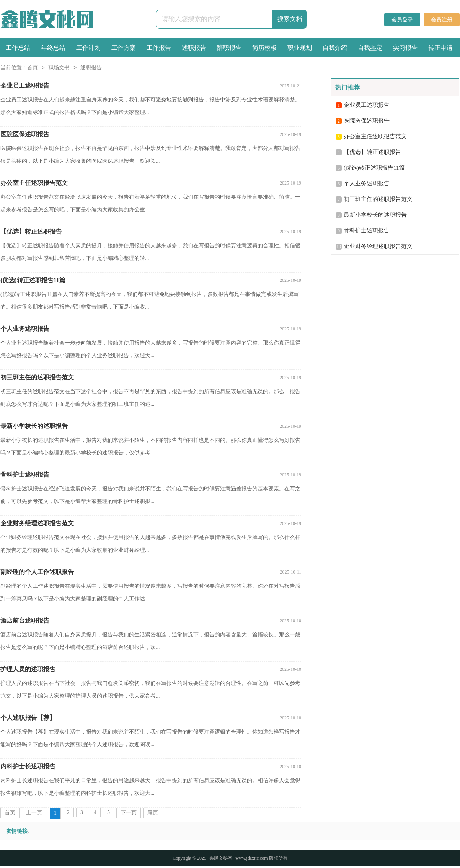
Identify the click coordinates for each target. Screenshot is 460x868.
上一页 (34, 813)
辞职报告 (229, 48)
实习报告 (405, 48)
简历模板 (264, 48)
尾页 (153, 813)
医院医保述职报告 (25, 134)
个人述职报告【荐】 (28, 718)
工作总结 (18, 48)
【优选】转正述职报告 (31, 231)
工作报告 (159, 48)
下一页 (129, 813)
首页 (33, 68)
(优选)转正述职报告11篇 (33, 280)
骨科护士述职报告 (25, 475)
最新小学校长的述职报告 (34, 426)
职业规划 (300, 48)
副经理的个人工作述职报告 (37, 572)
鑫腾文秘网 (221, 858)
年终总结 (53, 48)
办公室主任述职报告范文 (34, 183)
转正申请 (440, 48)
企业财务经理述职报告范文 (37, 523)
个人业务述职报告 (25, 329)
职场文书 (59, 68)
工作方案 (124, 48)
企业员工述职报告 (25, 86)
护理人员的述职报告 (28, 669)
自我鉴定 (370, 48)
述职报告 (194, 48)
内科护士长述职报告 (28, 766)
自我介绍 (335, 48)
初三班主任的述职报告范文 (37, 377)
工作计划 (88, 48)
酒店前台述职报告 (25, 620)
